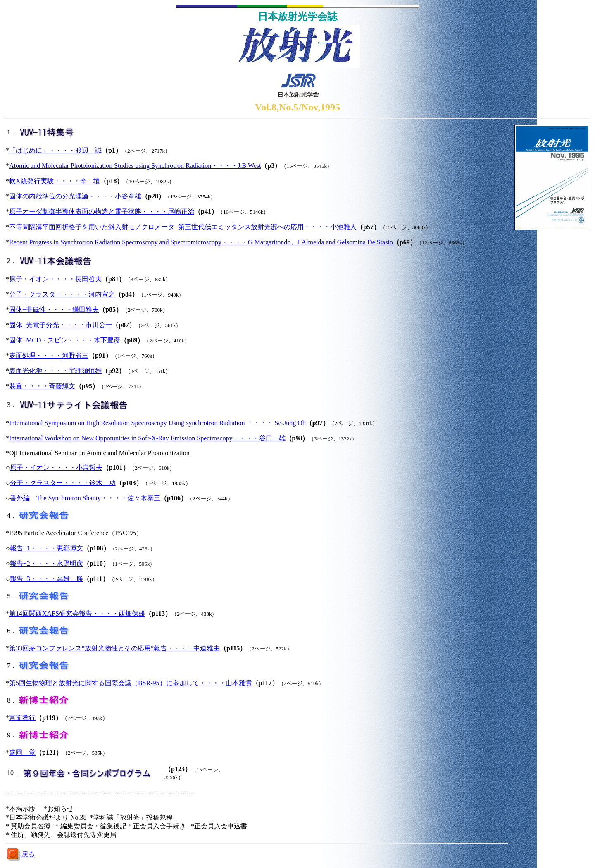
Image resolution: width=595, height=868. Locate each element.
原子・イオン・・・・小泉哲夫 (56, 467)
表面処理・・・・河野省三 (49, 355)
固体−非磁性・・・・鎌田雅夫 (54, 310)
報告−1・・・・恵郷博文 (46, 548)
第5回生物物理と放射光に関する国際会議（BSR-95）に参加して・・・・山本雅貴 (131, 683)
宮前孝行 (22, 718)
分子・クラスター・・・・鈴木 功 (63, 483)
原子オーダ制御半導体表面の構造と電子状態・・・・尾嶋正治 (102, 212)
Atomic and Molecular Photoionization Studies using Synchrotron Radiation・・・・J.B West (135, 166)
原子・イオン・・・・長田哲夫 (55, 279)
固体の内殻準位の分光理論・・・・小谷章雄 (75, 196)
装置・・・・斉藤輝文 (42, 386)
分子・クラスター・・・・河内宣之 (62, 294)
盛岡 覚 (22, 752)
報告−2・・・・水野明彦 (46, 563)
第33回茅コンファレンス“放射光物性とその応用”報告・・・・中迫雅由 (114, 648)
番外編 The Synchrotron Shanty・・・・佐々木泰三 (85, 498)
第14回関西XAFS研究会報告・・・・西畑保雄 (77, 613)
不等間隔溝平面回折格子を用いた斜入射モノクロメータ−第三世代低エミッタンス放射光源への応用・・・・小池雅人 (183, 227)
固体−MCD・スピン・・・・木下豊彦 (65, 340)
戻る (28, 854)
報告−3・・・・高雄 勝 (46, 579)
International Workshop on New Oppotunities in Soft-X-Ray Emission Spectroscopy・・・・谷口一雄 (147, 438)
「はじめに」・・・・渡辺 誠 (55, 150)
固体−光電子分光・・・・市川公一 (61, 325)
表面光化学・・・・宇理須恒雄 (55, 371)
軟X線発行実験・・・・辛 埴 (55, 181)
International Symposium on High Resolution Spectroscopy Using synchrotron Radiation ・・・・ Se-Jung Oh (157, 423)
